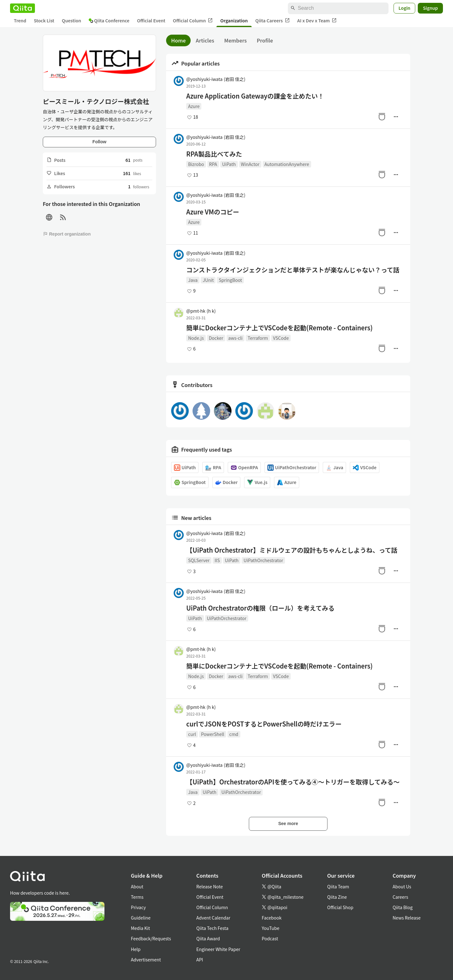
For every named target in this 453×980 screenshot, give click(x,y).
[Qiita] (22, 8)
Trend (20, 20)
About (137, 886)
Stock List (44, 20)
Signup (430, 8)
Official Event (151, 20)
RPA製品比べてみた (214, 154)
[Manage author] (396, 117)
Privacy (138, 907)
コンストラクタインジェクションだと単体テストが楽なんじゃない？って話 (293, 270)
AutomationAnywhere (287, 164)
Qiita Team (338, 886)
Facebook (272, 918)
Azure (194, 106)
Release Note (210, 886)
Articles (205, 40)
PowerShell (213, 734)
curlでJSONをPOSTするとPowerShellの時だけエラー (264, 724)
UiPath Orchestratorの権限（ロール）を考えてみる (260, 608)
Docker (216, 338)
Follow (99, 142)
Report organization (67, 234)
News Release (407, 918)
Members (236, 40)
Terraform (258, 338)
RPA (213, 164)
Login (405, 8)
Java (193, 280)
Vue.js (257, 482)
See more (288, 823)
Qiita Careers (273, 21)
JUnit (208, 280)
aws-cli (236, 338)
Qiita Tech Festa (212, 928)
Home (178, 40)
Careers (400, 897)
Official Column (193, 21)
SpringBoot (230, 280)
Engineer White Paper (218, 949)
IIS (217, 560)
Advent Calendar (213, 918)
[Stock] (382, 117)
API (200, 960)
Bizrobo (196, 164)
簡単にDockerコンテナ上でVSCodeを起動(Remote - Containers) (280, 328)
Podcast (270, 938)
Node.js (196, 338)
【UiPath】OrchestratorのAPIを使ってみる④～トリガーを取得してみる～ (293, 782)
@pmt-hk (201, 311)
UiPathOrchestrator (292, 467)
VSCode (281, 338)
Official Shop (340, 907)
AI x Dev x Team (317, 21)
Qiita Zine (337, 897)
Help (136, 949)
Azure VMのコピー (213, 212)
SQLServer (199, 560)
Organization (234, 20)
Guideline (141, 918)
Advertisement (146, 960)
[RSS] (63, 217)
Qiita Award (208, 938)
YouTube (271, 928)
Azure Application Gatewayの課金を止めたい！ (255, 96)
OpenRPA (244, 467)
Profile (265, 40)
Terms (137, 897)
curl (192, 734)
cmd (234, 734)
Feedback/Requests (151, 938)
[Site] (49, 217)
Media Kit (140, 928)
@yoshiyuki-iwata (216, 79)
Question (72, 20)
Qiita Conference (109, 20)
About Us (402, 886)
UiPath (229, 164)
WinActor (250, 164)
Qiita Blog (403, 907)
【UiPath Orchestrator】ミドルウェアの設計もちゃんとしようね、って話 (292, 550)
